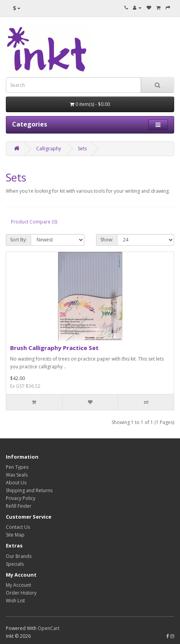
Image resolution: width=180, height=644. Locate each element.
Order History (21, 593)
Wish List (15, 601)
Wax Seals (17, 475)
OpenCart (49, 628)
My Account (18, 585)
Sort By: (18, 240)
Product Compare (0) (34, 222)
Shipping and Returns (29, 490)
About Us (16, 483)
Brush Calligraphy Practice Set (54, 348)
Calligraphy (49, 149)
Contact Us (18, 527)
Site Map (15, 535)
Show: (107, 240)
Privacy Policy (21, 498)
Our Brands (19, 556)
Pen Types (17, 467)
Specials (15, 564)
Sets (82, 149)
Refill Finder (19, 506)
